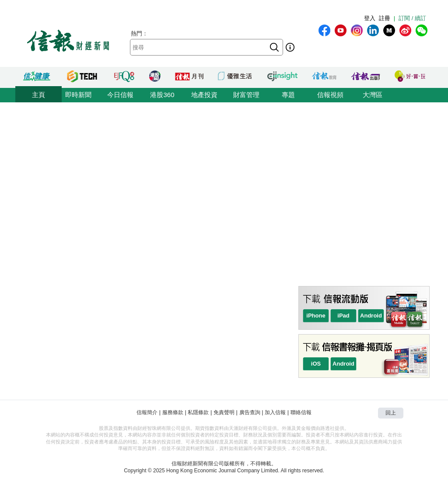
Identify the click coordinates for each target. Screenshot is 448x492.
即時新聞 (78, 95)
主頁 (38, 95)
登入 (370, 18)
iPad (343, 316)
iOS (316, 364)
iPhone (316, 316)
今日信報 (120, 95)
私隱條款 (198, 412)
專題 (288, 95)
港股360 (162, 95)
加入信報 (275, 412)
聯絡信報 (301, 412)
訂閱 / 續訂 (412, 18)
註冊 (385, 18)
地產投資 (204, 95)
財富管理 (246, 95)
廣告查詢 (250, 412)
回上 (391, 413)
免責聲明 (224, 412)
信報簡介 (147, 412)
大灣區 (373, 95)
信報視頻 (330, 95)
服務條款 (173, 412)
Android (371, 316)
